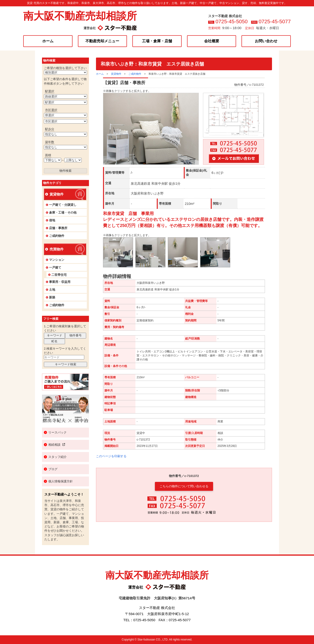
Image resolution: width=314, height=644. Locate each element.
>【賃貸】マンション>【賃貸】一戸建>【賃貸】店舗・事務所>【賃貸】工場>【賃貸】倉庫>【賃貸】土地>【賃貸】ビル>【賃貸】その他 (65, 72)
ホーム (48, 41)
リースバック (57, 432)
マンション (57, 260)
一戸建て (55, 267)
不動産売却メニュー (102, 41)
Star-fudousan (146, 640)
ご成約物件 (135, 74)
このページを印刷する (111, 456)
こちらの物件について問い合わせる (184, 486)
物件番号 (76, 335)
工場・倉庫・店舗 (157, 41)
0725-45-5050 (232, 21)
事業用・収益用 (60, 282)
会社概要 (212, 41)
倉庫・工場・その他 (63, 213)
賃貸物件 (116, 74)
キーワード (55, 335)
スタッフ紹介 (57, 457)
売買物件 (57, 249)
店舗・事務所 (58, 228)
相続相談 (57, 445)
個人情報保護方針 (61, 481)
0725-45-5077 (275, 21)
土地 (52, 290)
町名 (54, 341)
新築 (52, 297)
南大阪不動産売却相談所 (80, 16)
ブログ (53, 469)
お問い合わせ (266, 41)
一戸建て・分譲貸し (63, 205)
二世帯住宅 (59, 275)
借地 (52, 220)
